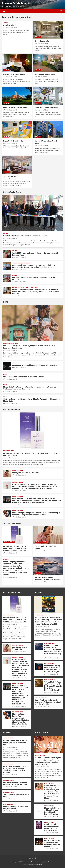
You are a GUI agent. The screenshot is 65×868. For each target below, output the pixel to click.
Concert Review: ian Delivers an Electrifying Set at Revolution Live (15, 743)
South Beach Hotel (11, 176)
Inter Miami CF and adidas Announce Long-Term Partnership (36, 365)
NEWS (6, 302)
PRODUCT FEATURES (12, 592)
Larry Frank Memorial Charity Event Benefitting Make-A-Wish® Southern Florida (48, 702)
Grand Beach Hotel (42, 41)
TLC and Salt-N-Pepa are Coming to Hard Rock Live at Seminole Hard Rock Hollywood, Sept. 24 (53, 686)
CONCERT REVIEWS (9, 738)
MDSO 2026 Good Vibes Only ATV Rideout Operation (24, 377)
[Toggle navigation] (4, 11)
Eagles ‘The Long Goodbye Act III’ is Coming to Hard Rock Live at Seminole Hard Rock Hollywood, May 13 (53, 651)
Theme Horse (48, 862)
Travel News (27, 263)
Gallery (6, 233)
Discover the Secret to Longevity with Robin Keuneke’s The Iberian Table (52, 843)
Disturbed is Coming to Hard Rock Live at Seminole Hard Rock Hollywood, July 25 (52, 669)
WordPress (39, 865)
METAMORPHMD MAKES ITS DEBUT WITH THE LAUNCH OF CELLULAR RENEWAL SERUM (15, 548)
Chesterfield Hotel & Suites (14, 74)
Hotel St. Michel (10, 25)
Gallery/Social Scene (12, 192)
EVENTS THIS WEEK (9, 343)
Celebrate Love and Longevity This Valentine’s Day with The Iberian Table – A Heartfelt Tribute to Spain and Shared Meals (53, 792)
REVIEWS (7, 733)
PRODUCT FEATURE (9, 451)
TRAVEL (20, 263)
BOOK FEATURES (43, 733)
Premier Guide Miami (15, 3)
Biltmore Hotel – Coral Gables (15, 108)
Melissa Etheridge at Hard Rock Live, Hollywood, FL (16, 808)
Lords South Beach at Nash (14, 141)
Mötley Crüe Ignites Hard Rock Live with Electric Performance (15, 783)
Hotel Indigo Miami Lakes (45, 74)
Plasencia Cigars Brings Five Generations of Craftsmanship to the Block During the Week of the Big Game (36, 514)
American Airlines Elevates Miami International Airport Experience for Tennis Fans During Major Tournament (34, 266)
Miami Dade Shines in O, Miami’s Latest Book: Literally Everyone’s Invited (53, 811)
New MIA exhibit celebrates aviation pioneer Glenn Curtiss (26, 236)
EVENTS (39, 592)
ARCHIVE (6, 23)
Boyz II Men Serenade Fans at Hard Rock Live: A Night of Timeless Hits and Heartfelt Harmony (15, 769)
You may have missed (13, 523)
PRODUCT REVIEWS (12, 410)
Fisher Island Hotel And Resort (46, 108)
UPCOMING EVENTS (41, 615)
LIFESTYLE (21, 287)
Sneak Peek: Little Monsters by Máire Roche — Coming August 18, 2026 (52, 827)
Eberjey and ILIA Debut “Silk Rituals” (26, 473)
